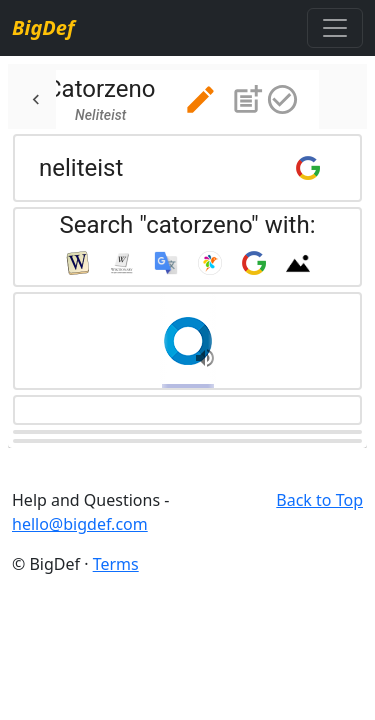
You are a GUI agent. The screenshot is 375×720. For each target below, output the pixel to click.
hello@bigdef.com (80, 524)
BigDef (43, 27)
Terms (116, 564)
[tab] (165, 99)
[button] (200, 99)
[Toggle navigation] (335, 28)
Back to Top (319, 500)
